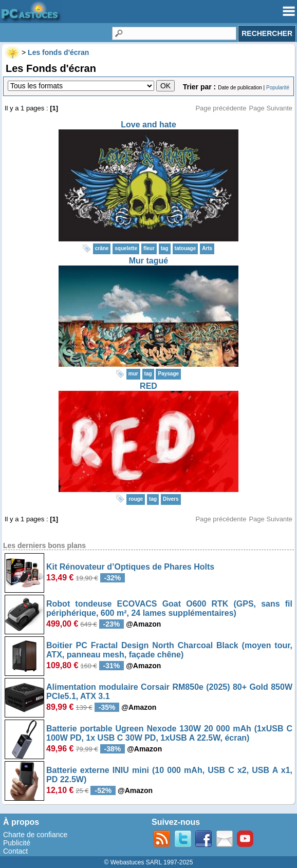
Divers (171, 499)
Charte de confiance (35, 835)
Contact (15, 851)
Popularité (278, 88)
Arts (207, 248)
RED (148, 386)
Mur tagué (148, 261)
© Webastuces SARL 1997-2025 (149, 862)
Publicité (17, 843)
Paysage (168, 374)
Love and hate (148, 125)
